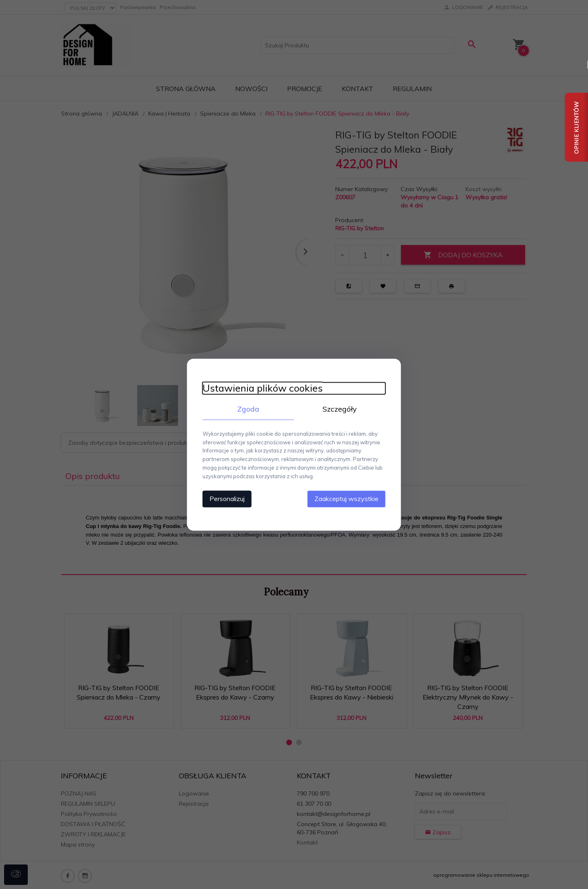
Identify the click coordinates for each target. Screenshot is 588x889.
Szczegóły (341, 409)
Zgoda (247, 409)
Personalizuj (225, 498)
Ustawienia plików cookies (260, 388)
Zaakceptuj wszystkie (349, 498)
